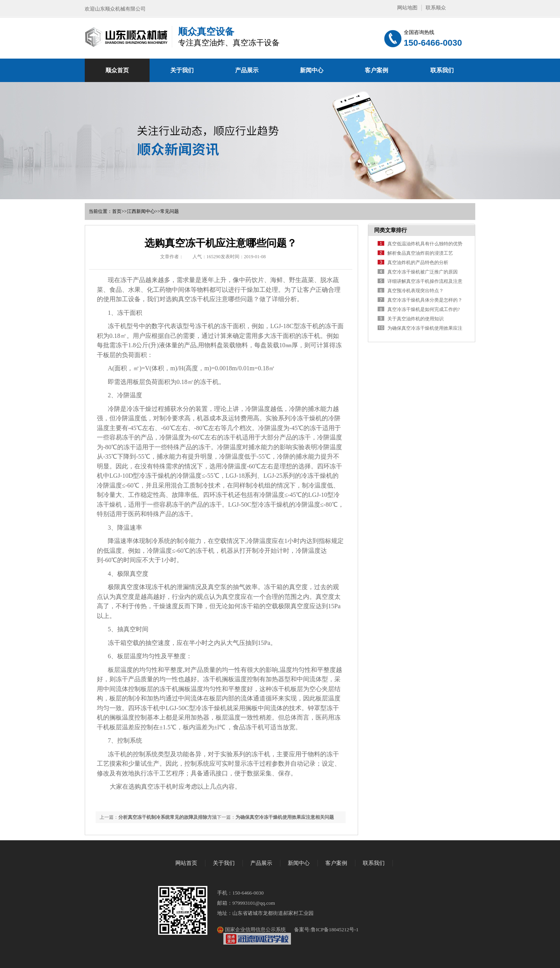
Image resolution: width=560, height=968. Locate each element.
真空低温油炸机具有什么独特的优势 (425, 244)
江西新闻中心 (141, 211)
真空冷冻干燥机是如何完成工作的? (424, 309)
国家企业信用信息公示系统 (255, 930)
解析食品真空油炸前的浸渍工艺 (420, 253)
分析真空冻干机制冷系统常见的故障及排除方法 (168, 817)
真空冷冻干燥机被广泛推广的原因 (423, 272)
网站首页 (186, 863)
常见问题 (169, 211)
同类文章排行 (391, 230)
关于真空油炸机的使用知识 (416, 319)
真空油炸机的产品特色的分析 (418, 263)
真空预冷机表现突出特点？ (416, 291)
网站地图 (407, 8)
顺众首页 (117, 70)
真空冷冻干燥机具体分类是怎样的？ (425, 300)
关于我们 (182, 70)
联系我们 (442, 70)
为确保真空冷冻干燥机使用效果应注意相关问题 (285, 817)
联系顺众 (436, 8)
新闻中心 (312, 70)
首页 (117, 211)
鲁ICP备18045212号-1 (335, 930)
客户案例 (376, 70)
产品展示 (247, 70)
